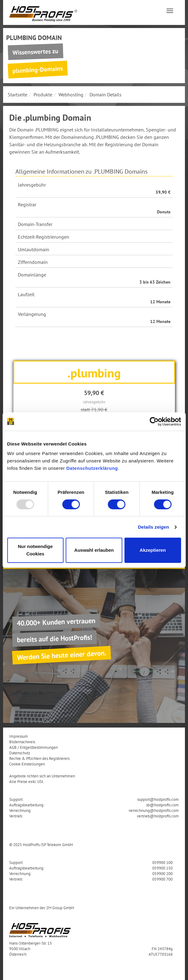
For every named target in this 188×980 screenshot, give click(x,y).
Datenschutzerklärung (92, 468)
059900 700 (162, 879)
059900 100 (162, 862)
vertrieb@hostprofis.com (158, 816)
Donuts (164, 212)
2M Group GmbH (60, 908)
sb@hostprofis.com (162, 805)
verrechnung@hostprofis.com (154, 810)
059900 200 (162, 873)
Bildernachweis (22, 742)
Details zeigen (153, 527)
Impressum (19, 736)
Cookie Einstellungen (27, 764)
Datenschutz (20, 753)
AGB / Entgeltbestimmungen (34, 747)
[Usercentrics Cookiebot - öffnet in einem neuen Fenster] (154, 421)
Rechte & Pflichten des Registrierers (39, 758)
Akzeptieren (153, 550)
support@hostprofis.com (158, 799)
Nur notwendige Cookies (35, 550)
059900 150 (162, 868)
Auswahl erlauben (94, 550)
